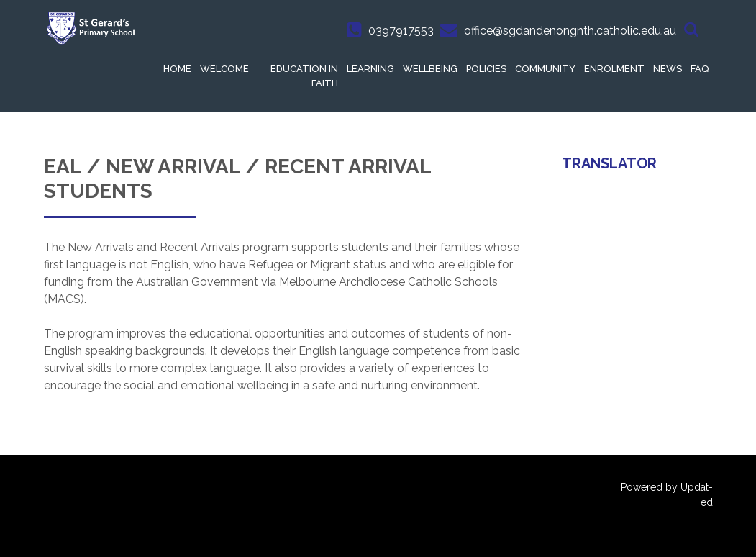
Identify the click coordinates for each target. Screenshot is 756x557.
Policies (486, 69)
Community (545, 69)
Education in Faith (304, 76)
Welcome (224, 69)
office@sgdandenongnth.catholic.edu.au (570, 31)
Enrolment (614, 69)
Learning (370, 69)
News (668, 69)
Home (177, 69)
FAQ (700, 69)
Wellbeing (430, 69)
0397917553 (401, 31)
